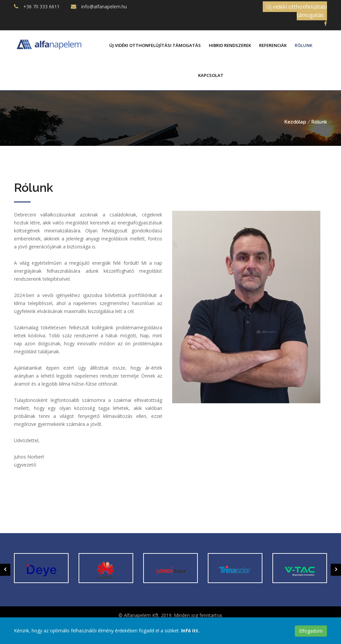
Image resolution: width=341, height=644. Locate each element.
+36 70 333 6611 (41, 6)
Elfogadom (311, 631)
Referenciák (273, 45)
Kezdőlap (295, 122)
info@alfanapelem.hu (104, 6)
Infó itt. (190, 631)
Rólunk (304, 45)
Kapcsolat (211, 75)
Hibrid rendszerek (230, 45)
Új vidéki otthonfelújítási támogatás (297, 11)
